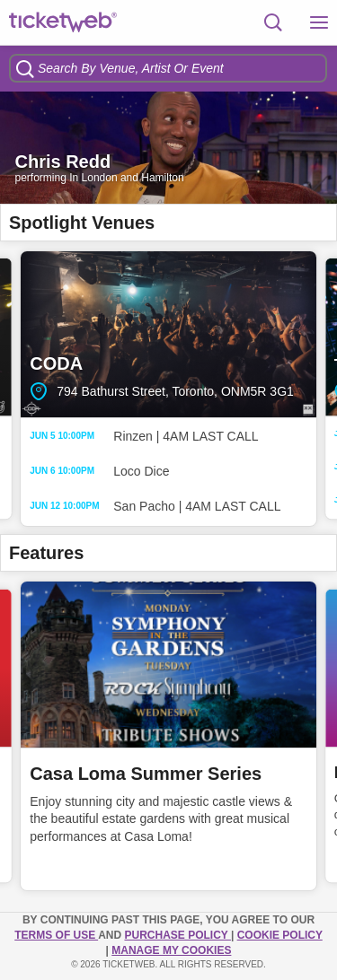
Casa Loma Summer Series (146, 774)
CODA (168, 334)
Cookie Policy (280, 935)
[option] (168, 148)
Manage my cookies (171, 950)
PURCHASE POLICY (177, 935)
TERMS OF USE (56, 935)
